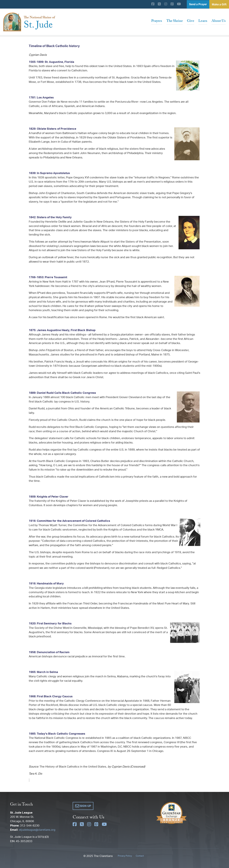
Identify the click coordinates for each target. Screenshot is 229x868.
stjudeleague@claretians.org (38, 830)
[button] (83, 806)
